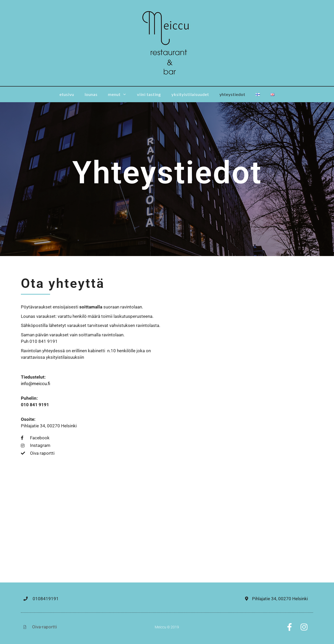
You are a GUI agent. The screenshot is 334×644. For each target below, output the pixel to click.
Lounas (91, 94)
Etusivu (67, 94)
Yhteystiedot (232, 94)
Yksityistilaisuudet (190, 94)
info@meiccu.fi (35, 384)
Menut (120, 94)
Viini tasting (149, 94)
